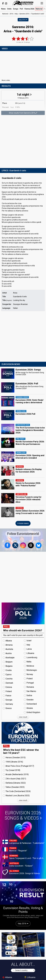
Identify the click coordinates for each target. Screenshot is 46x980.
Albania (7, 977)
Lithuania (30, 977)
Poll (21, 9)
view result (23, 717)
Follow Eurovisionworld (23, 534)
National (39, 9)
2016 (11, 14)
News (3, 9)
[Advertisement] (23, 142)
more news (23, 523)
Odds (9, 9)
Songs (16, 9)
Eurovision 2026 (23, 815)
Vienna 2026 (29, 9)
